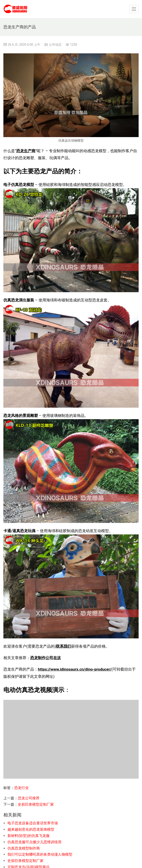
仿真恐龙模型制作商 (24, 848)
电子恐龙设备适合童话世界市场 (33, 823)
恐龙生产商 (26, 151)
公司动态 (55, 45)
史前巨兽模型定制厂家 (36, 804)
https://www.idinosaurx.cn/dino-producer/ (75, 669)
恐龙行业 (21, 788)
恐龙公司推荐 (29, 798)
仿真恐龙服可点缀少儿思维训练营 (34, 842)
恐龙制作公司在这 (46, 658)
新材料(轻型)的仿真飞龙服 (29, 836)
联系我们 (64, 646)
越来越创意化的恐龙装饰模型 (31, 829)
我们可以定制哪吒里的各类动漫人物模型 (40, 854)
